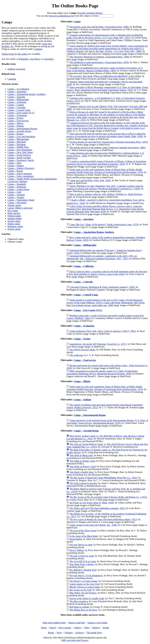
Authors (77, 628)
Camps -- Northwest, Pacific (21, 160)
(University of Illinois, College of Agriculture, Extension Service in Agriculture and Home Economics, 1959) (107, 163)
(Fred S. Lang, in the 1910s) (107, 273)
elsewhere (49, 59)
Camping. (38, 49)
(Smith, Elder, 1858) (106, 135)
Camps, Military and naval (20, 208)
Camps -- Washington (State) (21, 200)
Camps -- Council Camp (19, 110)
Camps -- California (17, 102)
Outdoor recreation (16, 69)
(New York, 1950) (90, 180)
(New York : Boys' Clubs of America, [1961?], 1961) (103, 331)
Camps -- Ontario (16, 166)
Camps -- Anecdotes (17, 92)
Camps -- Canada (16, 105)
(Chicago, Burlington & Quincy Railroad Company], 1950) (102, 287)
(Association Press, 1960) (99, 27)
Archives (80, 633)
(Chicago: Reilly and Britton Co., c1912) (108, 497)
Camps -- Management (18, 139)
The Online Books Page (75, 6)
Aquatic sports (14, 205)
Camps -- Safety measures (20, 174)
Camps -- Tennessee (17, 187)
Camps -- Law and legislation (21, 137)
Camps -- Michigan (17, 144)
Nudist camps (14, 224)
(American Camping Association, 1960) (107, 148)
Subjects (96, 628)
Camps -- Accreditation (18, 89)
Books (51, 633)
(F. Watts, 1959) (92, 503)
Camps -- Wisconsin (17, 203)
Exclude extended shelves (90, 13)
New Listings (65, 628)
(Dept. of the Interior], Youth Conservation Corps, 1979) (104, 224)
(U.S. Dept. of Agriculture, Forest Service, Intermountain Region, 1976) (107, 422)
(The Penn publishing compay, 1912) (103, 519)
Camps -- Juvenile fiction (19, 131)
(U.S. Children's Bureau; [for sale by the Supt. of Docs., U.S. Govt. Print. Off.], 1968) (107, 49)
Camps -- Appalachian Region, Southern (26, 94)
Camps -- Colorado (16, 107)
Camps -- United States (18, 189)
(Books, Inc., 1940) (93, 525)
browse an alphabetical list (62, 16)
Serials (106, 628)
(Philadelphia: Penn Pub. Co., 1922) (103, 478)
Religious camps (15, 226)
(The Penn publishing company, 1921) (97, 508)
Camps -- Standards (17, 184)
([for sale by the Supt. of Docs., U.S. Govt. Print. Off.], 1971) (105, 36)
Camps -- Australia (16, 97)
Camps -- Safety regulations (21, 176)
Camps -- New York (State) (20, 152)
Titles (87, 628)
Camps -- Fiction (15, 118)
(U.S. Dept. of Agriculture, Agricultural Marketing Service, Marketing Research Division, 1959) (102, 372)
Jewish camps (14, 221)
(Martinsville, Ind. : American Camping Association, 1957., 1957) (102, 257)
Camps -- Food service (18, 121)
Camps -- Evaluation (17, 115)
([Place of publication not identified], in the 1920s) (105, 76)
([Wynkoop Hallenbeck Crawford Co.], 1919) (105, 187)
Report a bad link (77, 623)
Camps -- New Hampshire (20, 150)
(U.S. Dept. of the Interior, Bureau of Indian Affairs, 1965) (105, 69)
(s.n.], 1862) (107, 127)
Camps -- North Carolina (19, 158)
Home (44, 628)
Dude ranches (14, 213)
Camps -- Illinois (15, 123)
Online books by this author (15, 54)
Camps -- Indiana (16, 126)
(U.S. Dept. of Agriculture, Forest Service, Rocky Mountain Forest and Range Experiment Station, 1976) (107, 89)
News (59, 633)
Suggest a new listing (97, 623)
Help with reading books (54, 623)
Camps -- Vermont (16, 195)
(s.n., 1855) (106, 116)
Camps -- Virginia (16, 197)
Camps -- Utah (14, 192)
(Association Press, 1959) (99, 62)
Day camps (13, 211)
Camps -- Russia (15, 171)
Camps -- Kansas (15, 134)
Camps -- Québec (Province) (21, 168)
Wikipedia (23, 59)
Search (53, 628)
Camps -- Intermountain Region (22, 129)
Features (69, 633)
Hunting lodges (15, 218)
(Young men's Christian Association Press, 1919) (109, 142)
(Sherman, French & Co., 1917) (98, 344)
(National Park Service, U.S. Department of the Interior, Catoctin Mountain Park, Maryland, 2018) (105, 209)
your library (35, 59)
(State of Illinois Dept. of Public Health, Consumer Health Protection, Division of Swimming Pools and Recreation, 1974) (105, 171)
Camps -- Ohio (14, 163)
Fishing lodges (14, 216)
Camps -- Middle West (18, 147)
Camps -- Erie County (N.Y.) (21, 113)
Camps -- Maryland (17, 142)
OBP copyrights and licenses (75, 640)
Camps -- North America (19, 155)
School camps (14, 229)
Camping (12, 79)
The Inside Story (94, 633)
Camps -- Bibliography (18, 100)
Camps (77, 22)
